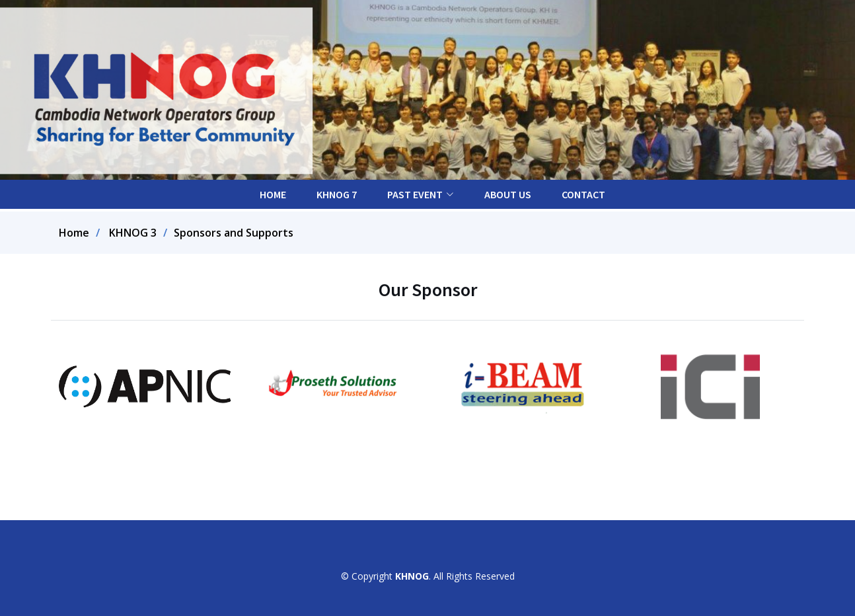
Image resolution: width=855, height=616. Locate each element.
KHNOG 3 (133, 233)
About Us (508, 194)
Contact (583, 194)
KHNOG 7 (337, 194)
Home (273, 194)
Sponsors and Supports (234, 233)
